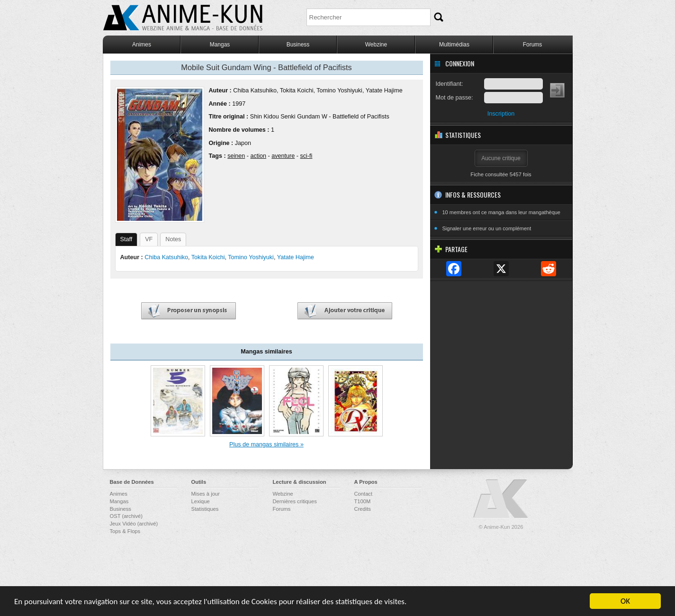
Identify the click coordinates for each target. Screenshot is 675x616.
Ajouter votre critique (345, 311)
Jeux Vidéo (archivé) (134, 524)
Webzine (376, 45)
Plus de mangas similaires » (266, 444)
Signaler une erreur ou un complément (487, 228)
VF (149, 239)
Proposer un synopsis (189, 311)
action (258, 156)
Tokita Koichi (297, 91)
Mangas (220, 45)
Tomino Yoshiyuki (339, 91)
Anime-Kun (501, 499)
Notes (173, 239)
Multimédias (454, 45)
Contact (364, 494)
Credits (363, 509)
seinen (236, 156)
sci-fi (306, 156)
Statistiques (205, 509)
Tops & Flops (125, 531)
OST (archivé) (126, 516)
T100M (363, 501)
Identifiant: (450, 84)
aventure (283, 156)
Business (298, 45)
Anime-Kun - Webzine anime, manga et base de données (183, 18)
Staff (126, 239)
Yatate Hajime (384, 91)
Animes (142, 45)
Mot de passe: (454, 98)
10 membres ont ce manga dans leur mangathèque (502, 212)
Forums (533, 45)
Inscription (501, 114)
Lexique (201, 501)
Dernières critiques (295, 501)
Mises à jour (206, 494)
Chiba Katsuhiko (255, 91)
